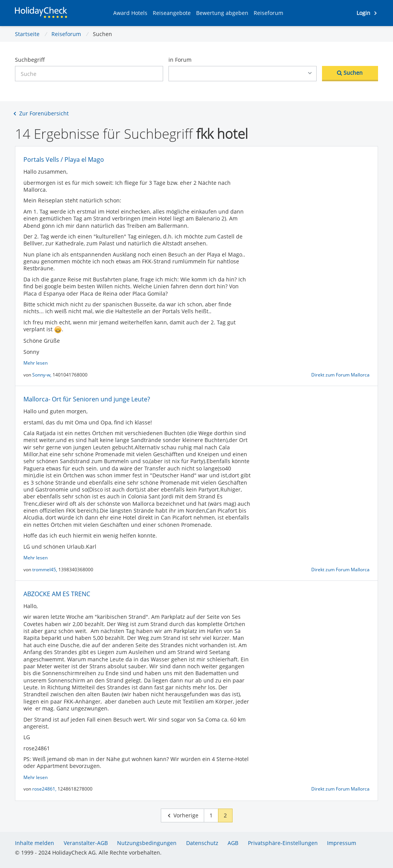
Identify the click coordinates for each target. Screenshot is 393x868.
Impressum (342, 843)
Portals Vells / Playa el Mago (64, 159)
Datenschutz (202, 843)
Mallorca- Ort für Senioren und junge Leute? (87, 399)
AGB (233, 843)
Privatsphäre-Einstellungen (283, 843)
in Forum (180, 60)
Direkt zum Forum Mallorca (340, 375)
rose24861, (45, 789)
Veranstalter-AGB (86, 843)
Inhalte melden (35, 843)
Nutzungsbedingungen (147, 843)
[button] (130, 13)
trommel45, (45, 570)
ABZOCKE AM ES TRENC (57, 594)
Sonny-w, (42, 375)
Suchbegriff (30, 60)
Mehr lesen (36, 363)
